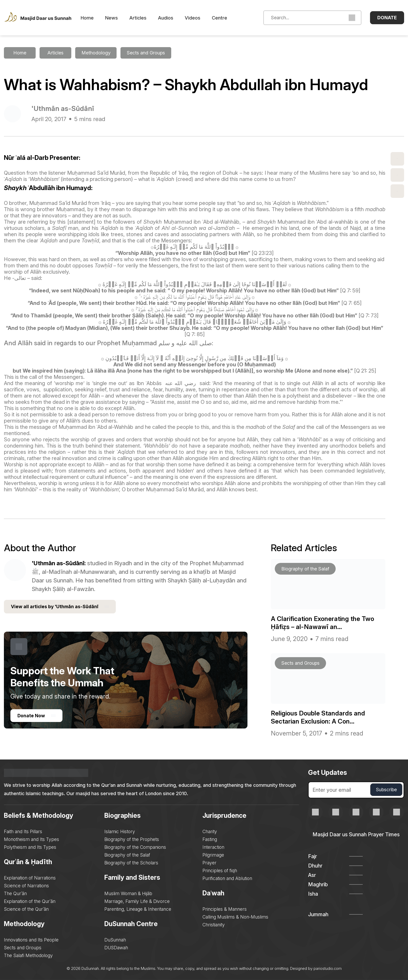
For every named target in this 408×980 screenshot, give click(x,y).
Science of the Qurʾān (27, 909)
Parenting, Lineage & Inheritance (138, 909)
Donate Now (37, 716)
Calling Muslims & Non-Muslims (236, 917)
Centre (227, 18)
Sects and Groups (23, 948)
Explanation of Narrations (30, 878)
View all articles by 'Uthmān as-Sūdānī (61, 607)
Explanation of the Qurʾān (30, 901)
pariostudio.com (327, 968)
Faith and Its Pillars (23, 831)
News (119, 18)
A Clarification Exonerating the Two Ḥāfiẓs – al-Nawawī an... (327, 623)
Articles (146, 18)
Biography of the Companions (136, 847)
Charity (211, 831)
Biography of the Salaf (128, 855)
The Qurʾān (15, 893)
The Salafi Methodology (29, 955)
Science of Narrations (27, 886)
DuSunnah (115, 940)
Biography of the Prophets (132, 839)
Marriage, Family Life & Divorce (137, 901)
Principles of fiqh (220, 871)
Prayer (210, 863)
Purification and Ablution (228, 878)
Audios (173, 18)
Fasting (211, 839)
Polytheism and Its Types (30, 847)
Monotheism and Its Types (32, 839)
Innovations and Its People (31, 940)
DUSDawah (117, 948)
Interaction (214, 847)
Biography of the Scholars (132, 863)
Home (95, 18)
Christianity (215, 925)
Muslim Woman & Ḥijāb (128, 893)
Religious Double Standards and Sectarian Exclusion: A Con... (321, 717)
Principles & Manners (225, 909)
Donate (387, 18)
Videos (200, 18)
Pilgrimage (214, 855)
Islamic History (120, 831)
